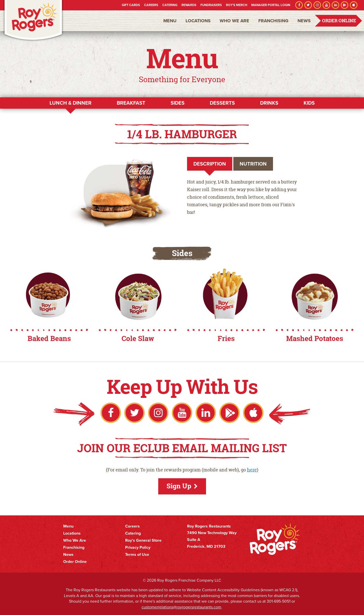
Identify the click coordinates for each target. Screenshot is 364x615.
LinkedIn (335, 5)
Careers (151, 5)
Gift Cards (131, 5)
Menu (170, 21)
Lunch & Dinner (71, 103)
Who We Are (234, 21)
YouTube (326, 5)
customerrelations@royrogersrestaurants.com (181, 607)
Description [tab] (210, 164)
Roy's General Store (143, 540)
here (252, 470)
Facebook (299, 5)
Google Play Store (345, 5)
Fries (226, 338)
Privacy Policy (138, 548)
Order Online (339, 21)
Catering (170, 5)
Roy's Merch (237, 5)
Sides (178, 103)
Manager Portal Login (271, 5)
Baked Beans (49, 338)
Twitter (308, 5)
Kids (309, 103)
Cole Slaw (138, 338)
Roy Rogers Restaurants (33, 21)
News (304, 21)
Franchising (273, 21)
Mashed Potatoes (315, 338)
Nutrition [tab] (253, 164)
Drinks (269, 103)
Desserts (222, 103)
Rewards (189, 5)
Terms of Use (137, 555)
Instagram (317, 5)
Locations (198, 21)
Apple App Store (354, 5)
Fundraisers (211, 5)
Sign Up (179, 486)
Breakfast (131, 103)
